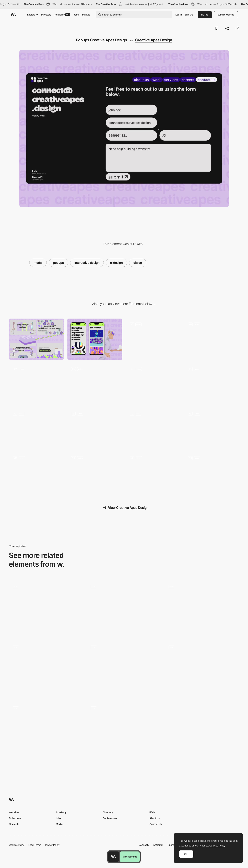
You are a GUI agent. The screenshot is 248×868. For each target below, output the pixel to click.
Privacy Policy (52, 845)
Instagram (158, 845)
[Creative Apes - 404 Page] (153, 339)
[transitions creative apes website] (153, 428)
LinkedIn (172, 845)
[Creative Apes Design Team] (212, 384)
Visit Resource (130, 857)
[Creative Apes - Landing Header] (212, 339)
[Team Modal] (124, 670)
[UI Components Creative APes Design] (95, 473)
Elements (14, 824)
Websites (14, 812)
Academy (62, 15)
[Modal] (202, 609)
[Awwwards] (13, 15)
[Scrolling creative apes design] (212, 473)
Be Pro (205, 15)
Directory (46, 15)
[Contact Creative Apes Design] (36, 384)
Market (86, 15)
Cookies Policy (17, 845)
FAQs (152, 812)
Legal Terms (35, 845)
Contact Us (156, 824)
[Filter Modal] (46, 602)
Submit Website (226, 15)
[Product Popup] (202, 670)
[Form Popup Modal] (46, 730)
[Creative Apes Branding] (36, 473)
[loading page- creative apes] (95, 428)
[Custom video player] (124, 730)
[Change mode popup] (46, 670)
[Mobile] (95, 339)
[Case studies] (124, 609)
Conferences (110, 818)
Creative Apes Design (154, 40)
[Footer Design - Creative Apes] (36, 428)
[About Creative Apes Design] (95, 384)
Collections (15, 818)
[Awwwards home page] (114, 857)
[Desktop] (36, 339)
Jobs (76, 15)
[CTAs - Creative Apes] (153, 473)
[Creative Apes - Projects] (153, 384)
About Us (155, 818)
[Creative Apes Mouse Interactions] (212, 428)
